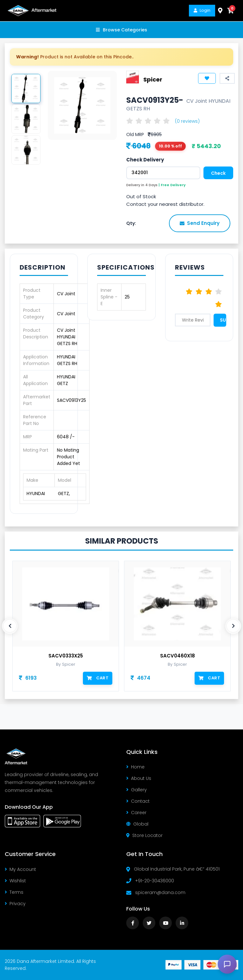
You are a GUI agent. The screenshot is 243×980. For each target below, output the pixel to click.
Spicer (153, 79)
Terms (14, 892)
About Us (139, 778)
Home (135, 767)
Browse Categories (121, 30)
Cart (98, 678)
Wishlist (15, 881)
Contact (138, 801)
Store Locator (144, 835)
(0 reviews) (187, 121)
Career (136, 813)
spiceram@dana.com (160, 892)
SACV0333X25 (66, 656)
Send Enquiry (200, 223)
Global (137, 824)
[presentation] (10, 626)
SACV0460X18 (178, 656)
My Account (20, 869)
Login (202, 10)
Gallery (137, 790)
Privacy (15, 904)
